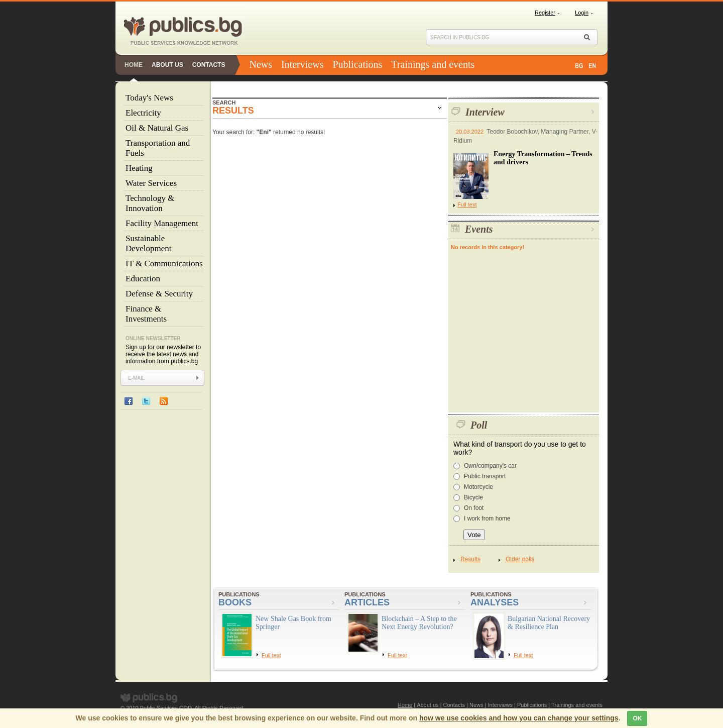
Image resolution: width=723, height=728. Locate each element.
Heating (139, 168)
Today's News (149, 98)
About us (167, 65)
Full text (465, 204)
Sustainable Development (149, 243)
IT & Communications (164, 264)
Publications (357, 64)
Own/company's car (490, 466)
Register (545, 13)
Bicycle (473, 497)
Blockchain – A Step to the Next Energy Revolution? (419, 623)
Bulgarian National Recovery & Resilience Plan (549, 623)
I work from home (487, 518)
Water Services (151, 183)
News (261, 64)
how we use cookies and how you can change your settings (519, 718)
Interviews (302, 64)
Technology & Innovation (150, 203)
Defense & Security (159, 294)
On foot (474, 508)
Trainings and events (433, 64)
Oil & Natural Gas (157, 128)
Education (143, 279)
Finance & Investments (146, 314)
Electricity (143, 113)
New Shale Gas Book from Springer (293, 623)
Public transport (485, 476)
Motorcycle (478, 487)
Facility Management (162, 223)
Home (134, 65)
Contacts (209, 65)
